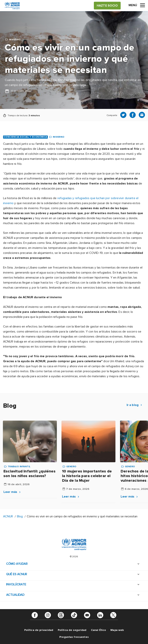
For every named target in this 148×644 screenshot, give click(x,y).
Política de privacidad (39, 630)
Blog (20, 516)
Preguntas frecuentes (74, 637)
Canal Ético (99, 630)
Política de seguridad (72, 630)
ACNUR (8, 516)
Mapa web (117, 630)
